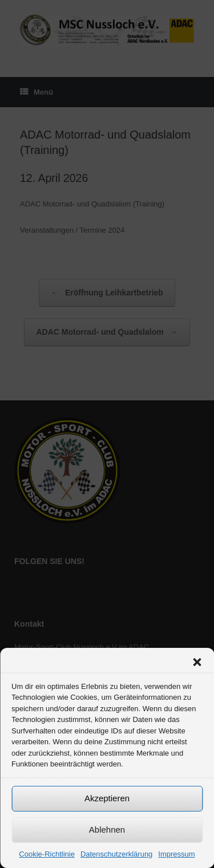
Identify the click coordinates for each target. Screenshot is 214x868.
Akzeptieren (107, 798)
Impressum (176, 854)
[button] (197, 662)
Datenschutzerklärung (116, 854)
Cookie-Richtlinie (47, 854)
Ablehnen (107, 830)
